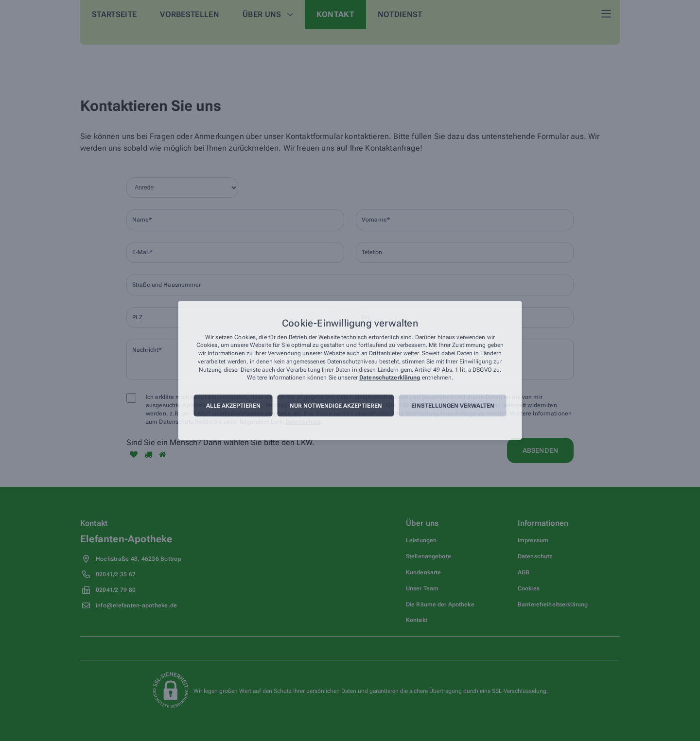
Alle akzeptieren (233, 406)
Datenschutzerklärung (390, 378)
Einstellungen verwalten (453, 406)
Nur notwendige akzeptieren (336, 406)
